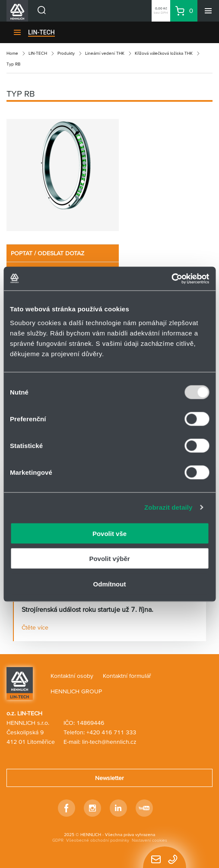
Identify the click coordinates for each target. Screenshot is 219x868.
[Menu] (208, 11)
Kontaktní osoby (72, 676)
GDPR (58, 840)
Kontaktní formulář (127, 676)
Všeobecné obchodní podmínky (98, 840)
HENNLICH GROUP (76, 691)
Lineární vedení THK (105, 53)
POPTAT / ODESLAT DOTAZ (48, 253)
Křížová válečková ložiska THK (164, 53)
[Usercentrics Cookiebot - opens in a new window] (171, 279)
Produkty (66, 53)
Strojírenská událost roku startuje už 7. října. (87, 609)
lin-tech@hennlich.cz (109, 742)
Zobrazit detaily (168, 507)
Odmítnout (110, 584)
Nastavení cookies (149, 840)
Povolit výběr (109, 559)
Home (12, 53)
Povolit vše (109, 533)
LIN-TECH (41, 32)
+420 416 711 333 (111, 732)
